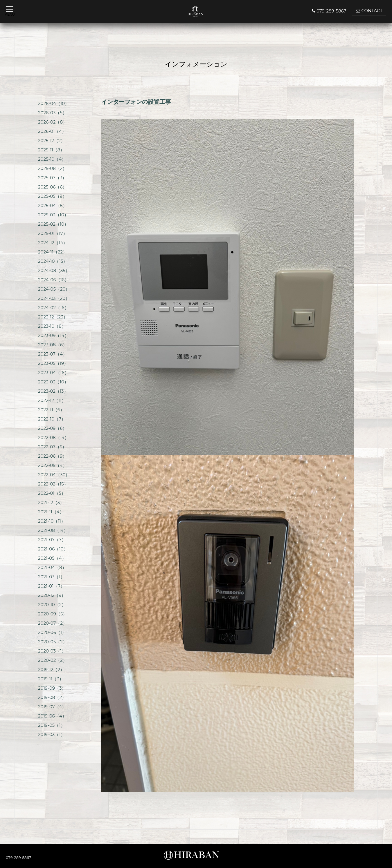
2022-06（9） (52, 456)
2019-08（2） (52, 697)
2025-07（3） (52, 178)
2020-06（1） (52, 632)
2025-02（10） (53, 224)
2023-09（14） (53, 335)
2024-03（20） (54, 298)
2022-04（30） (54, 475)
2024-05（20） (54, 289)
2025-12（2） (52, 141)
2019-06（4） (52, 716)
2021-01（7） (51, 586)
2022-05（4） (53, 465)
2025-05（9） (52, 196)
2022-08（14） (53, 437)
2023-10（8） (52, 326)
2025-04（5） (53, 205)
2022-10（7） (52, 419)
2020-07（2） (53, 623)
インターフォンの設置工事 (136, 102)
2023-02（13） (53, 391)
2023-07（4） (53, 354)
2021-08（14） (53, 530)
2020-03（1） (52, 651)
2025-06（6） (52, 187)
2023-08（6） (53, 345)
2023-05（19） (53, 363)
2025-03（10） (53, 215)
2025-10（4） (52, 159)
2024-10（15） (53, 261)
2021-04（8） (52, 567)
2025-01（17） (53, 233)
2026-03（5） (52, 113)
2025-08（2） (52, 168)
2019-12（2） (51, 669)
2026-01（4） (52, 131)
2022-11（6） (51, 410)
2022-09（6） (52, 428)
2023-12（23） (53, 317)
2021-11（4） (51, 512)
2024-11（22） (53, 252)
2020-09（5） (53, 614)
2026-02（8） (53, 122)
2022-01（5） (52, 493)
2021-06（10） (53, 549)
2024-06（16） (53, 280)
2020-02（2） (53, 660)
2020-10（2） (52, 605)
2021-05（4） (52, 558)
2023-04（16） (53, 373)
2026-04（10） (54, 103)
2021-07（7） (52, 540)
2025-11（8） (51, 150)
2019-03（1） (52, 734)
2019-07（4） (52, 707)
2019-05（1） (52, 725)
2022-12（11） (52, 400)
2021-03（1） (51, 577)
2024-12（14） (53, 243)
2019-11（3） (51, 679)
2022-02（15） (53, 484)
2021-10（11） (52, 521)
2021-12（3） (51, 502)
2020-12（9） (52, 595)
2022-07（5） (52, 447)
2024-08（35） (54, 270)
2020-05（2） (53, 642)
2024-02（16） (53, 308)
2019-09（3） (52, 688)
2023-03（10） (53, 382)
